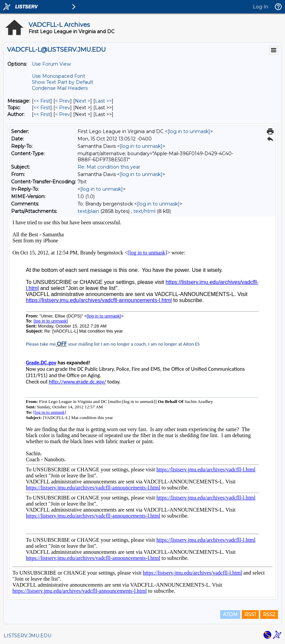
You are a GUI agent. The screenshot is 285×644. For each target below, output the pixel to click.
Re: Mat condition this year (109, 167)
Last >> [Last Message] (103, 101)
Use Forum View (51, 64)
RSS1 (250, 614)
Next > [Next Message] (83, 101)
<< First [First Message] (42, 101)
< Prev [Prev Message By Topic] (63, 108)
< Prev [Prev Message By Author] (63, 114)
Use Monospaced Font (59, 76)
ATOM (230, 614)
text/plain (88, 211)
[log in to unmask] (189, 131)
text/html (144, 211)
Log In (260, 7)
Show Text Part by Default (63, 82)
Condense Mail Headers (60, 88)
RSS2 (269, 614)
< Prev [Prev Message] (63, 101)
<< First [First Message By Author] (42, 114)
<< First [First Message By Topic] (42, 108)
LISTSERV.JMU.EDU (28, 636)
